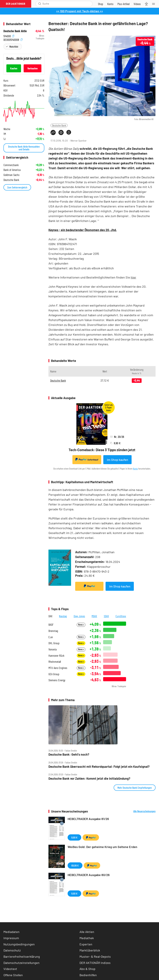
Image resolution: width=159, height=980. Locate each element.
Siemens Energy (57, 680)
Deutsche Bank (59, 125)
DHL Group (54, 643)
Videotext (10, 969)
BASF (51, 625)
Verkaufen (33, 68)
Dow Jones (79, 616)
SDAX (106, 616)
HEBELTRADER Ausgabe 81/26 (88, 819)
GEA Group (54, 674)
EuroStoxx (121, 616)
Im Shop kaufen (118, 460)
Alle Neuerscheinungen (144, 811)
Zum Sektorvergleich (17, 187)
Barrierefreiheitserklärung (22, 956)
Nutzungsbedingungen (19, 944)
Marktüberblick (90, 950)
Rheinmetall (55, 662)
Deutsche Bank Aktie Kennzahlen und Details (24, 148)
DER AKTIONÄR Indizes (95, 963)
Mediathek (87, 938)
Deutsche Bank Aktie (15, 31)
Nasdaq (63, 616)
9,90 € (74, 837)
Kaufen (14, 68)
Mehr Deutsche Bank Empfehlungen (135, 788)
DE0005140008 (13, 39)
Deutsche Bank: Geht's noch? (69, 755)
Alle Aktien (87, 932)
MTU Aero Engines (58, 668)
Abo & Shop (87, 969)
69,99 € (75, 865)
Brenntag (53, 631)
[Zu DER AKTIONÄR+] (123, 4)
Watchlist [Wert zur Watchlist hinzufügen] (14, 46)
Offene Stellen (13, 975)
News (81, 625)
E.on (51, 637)
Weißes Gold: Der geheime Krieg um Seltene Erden (102, 847)
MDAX (94, 616)
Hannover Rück (56, 656)
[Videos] (137, 4)
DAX (50, 616)
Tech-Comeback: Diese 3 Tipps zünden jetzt (102, 450)
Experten (86, 944)
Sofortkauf (87, 459)
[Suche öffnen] (40, 4)
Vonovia (53, 649)
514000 (9, 36)
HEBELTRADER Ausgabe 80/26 (89, 875)
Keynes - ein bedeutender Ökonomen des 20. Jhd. (83, 230)
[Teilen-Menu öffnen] (53, 133)
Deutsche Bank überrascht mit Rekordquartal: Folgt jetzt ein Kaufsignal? (99, 767)
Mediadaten (11, 932)
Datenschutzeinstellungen (21, 963)
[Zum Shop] (101, 4)
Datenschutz (12, 950)
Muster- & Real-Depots (95, 956)
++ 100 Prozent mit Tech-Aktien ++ (80, 11)
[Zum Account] (110, 4)
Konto (135, 469)
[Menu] (155, 4)
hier (133, 277)
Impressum (11, 938)
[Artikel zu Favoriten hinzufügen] (69, 132)
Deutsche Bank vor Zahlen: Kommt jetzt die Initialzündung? (89, 779)
